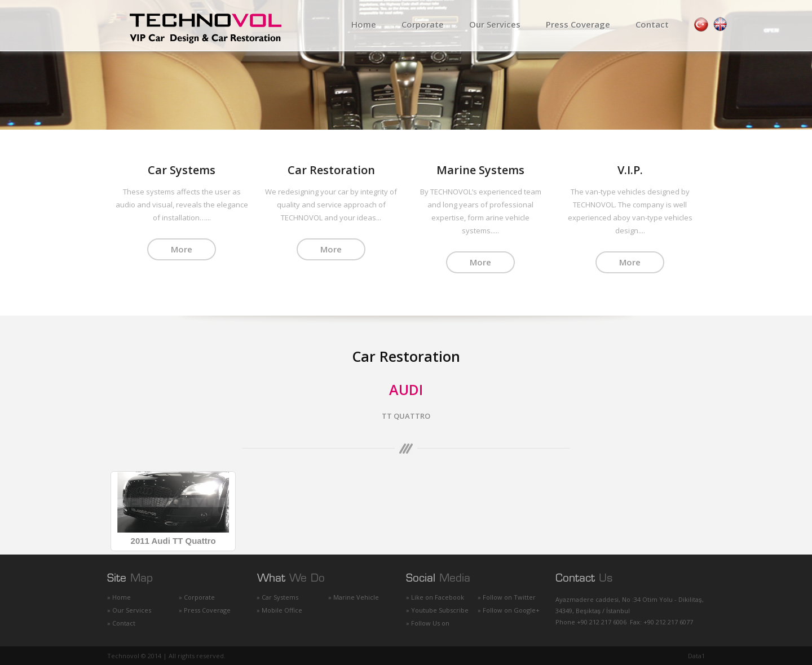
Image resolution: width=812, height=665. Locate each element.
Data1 (696, 655)
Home (364, 24)
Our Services (495, 24)
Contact (652, 24)
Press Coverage (578, 24)
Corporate (423, 24)
